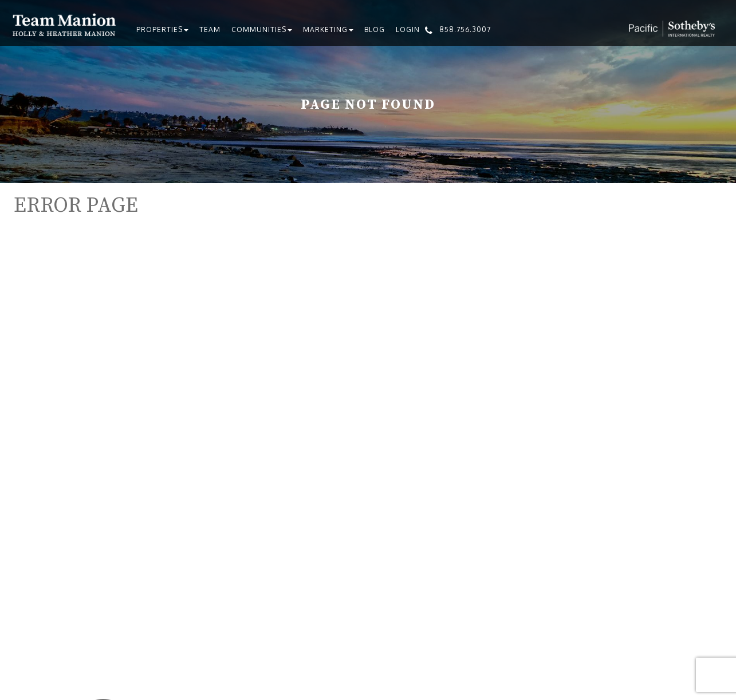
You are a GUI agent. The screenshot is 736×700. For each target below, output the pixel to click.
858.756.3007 (465, 29)
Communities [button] (262, 29)
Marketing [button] (328, 29)
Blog (375, 29)
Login (408, 29)
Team (210, 29)
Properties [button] (162, 29)
